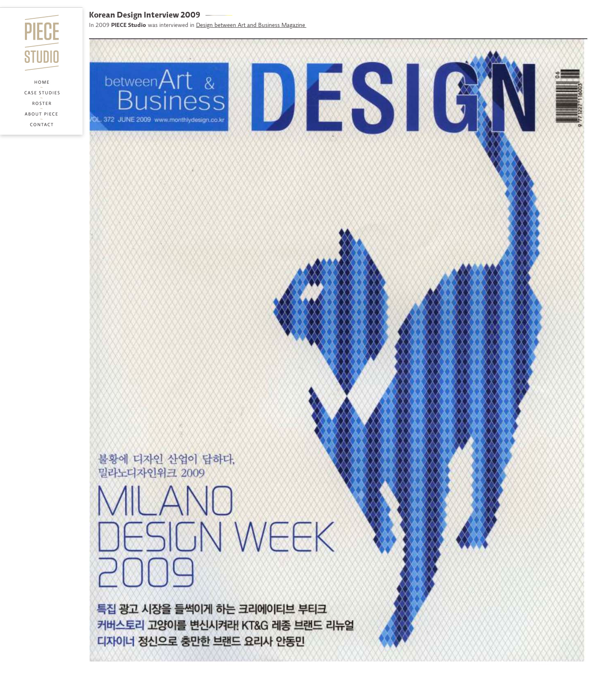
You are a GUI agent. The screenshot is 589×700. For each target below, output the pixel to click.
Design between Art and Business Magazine (251, 26)
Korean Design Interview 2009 (145, 16)
